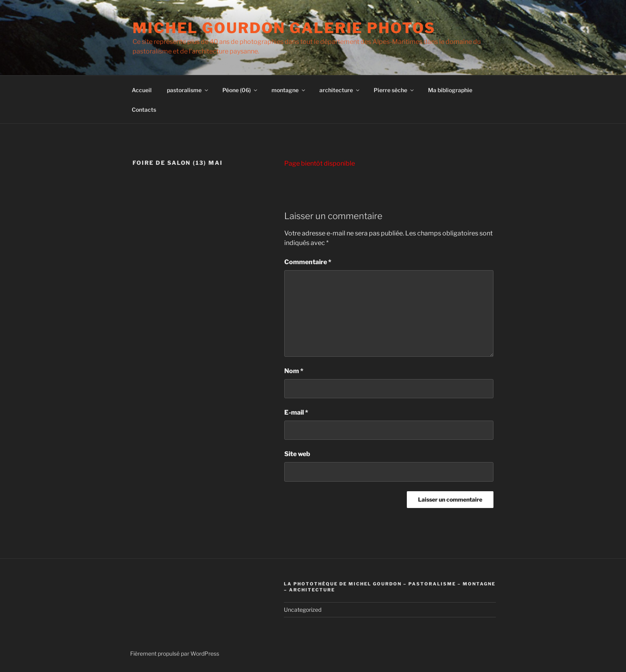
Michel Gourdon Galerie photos (284, 28)
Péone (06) (240, 90)
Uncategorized (303, 610)
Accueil (142, 90)
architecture (340, 90)
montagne (289, 90)
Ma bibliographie (450, 90)
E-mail (296, 412)
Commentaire (308, 262)
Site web (297, 454)
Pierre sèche (394, 90)
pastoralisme (188, 90)
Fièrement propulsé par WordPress (175, 653)
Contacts (144, 110)
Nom (294, 371)
